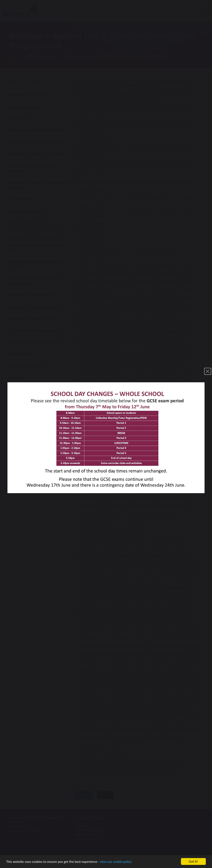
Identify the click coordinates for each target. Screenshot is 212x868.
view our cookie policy (116, 862)
